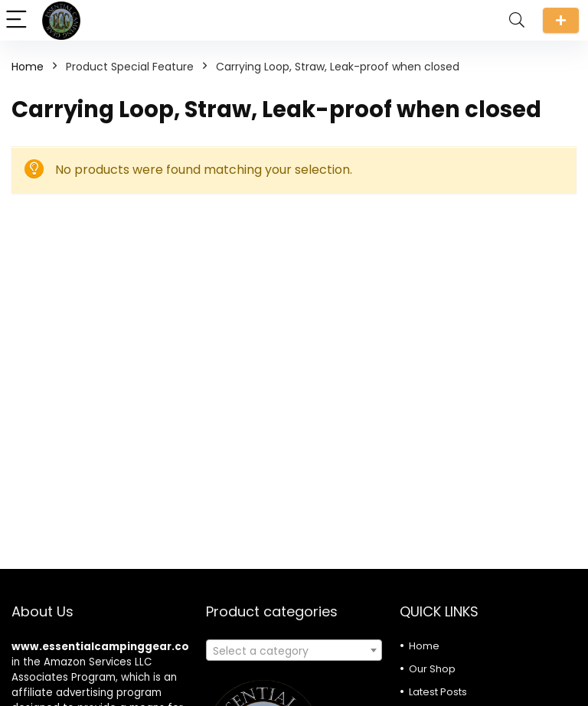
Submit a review (561, 20)
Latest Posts (438, 692)
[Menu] (18, 20)
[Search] (517, 20)
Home (28, 67)
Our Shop (432, 669)
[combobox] (294, 650)
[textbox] (294, 651)
